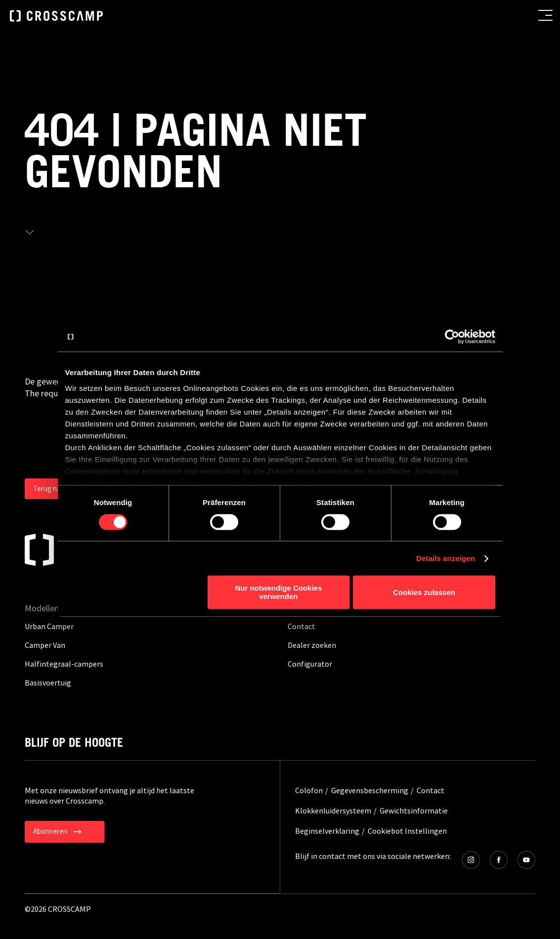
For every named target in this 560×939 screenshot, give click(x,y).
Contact (302, 626)
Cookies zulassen (424, 592)
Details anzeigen (446, 558)
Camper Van (45, 645)
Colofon (309, 790)
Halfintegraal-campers (64, 664)
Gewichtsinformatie (414, 811)
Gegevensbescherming (370, 790)
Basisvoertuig (48, 683)
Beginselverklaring (327, 831)
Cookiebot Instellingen (407, 831)
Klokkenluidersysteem (333, 811)
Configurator (310, 664)
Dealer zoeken (312, 645)
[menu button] (545, 15)
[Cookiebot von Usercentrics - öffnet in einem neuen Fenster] (452, 337)
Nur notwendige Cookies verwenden (278, 593)
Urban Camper (49, 626)
